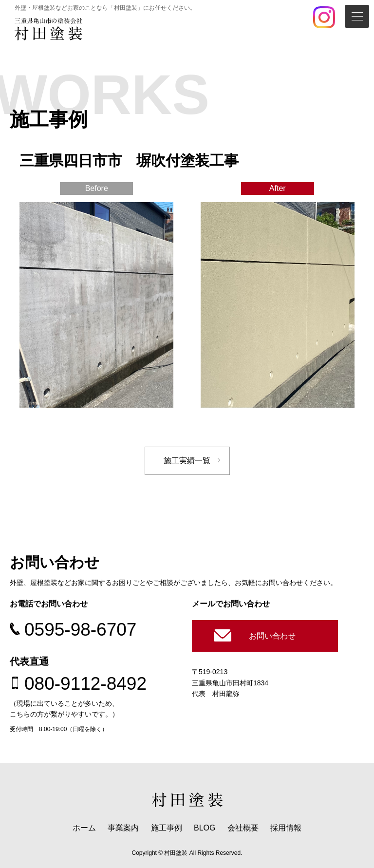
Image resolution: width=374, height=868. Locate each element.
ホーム (84, 828)
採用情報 (286, 828)
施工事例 (167, 828)
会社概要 (243, 828)
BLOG (205, 828)
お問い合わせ (272, 636)
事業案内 (123, 828)
